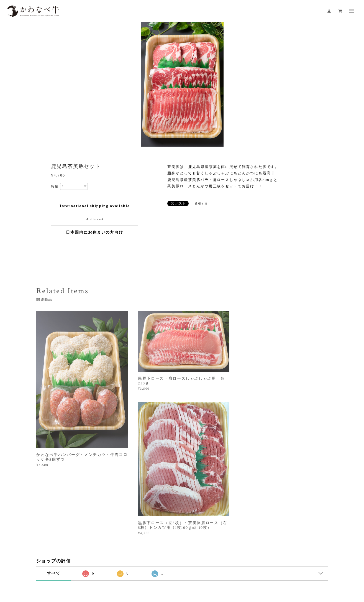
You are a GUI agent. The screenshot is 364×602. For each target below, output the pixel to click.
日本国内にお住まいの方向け (95, 232)
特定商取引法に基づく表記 (140, 571)
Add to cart (95, 219)
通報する (201, 204)
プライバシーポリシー (98, 571)
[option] (182, 85)
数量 (55, 187)
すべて (54, 503)
